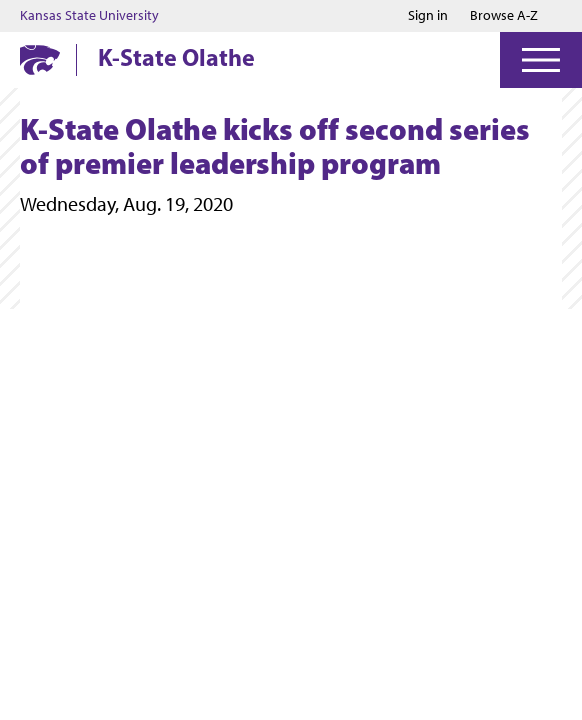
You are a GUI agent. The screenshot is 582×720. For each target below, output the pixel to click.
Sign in (428, 16)
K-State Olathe (176, 57)
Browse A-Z (504, 15)
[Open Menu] (541, 60)
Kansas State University (89, 16)
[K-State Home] (40, 59)
